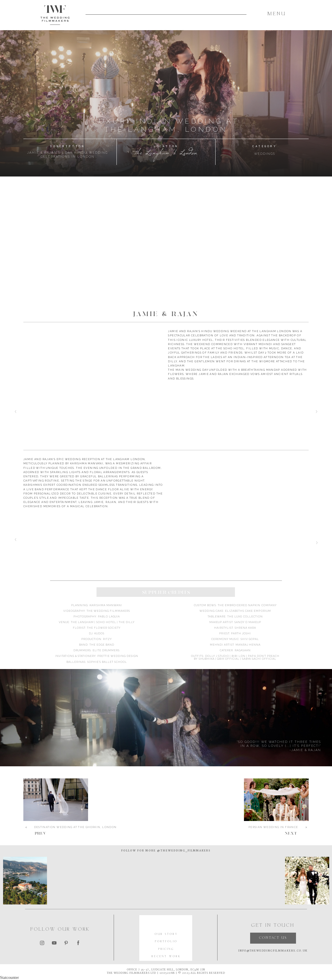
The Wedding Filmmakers (108, 611)
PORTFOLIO (166, 942)
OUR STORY (166, 934)
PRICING (166, 949)
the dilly (127, 622)
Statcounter (9, 977)
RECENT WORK (166, 957)
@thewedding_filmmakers (183, 851)
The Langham (82, 622)
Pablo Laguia (109, 616)
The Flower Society (104, 628)
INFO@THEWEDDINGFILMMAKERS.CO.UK (273, 951)
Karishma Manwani (106, 605)
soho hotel (106, 622)
